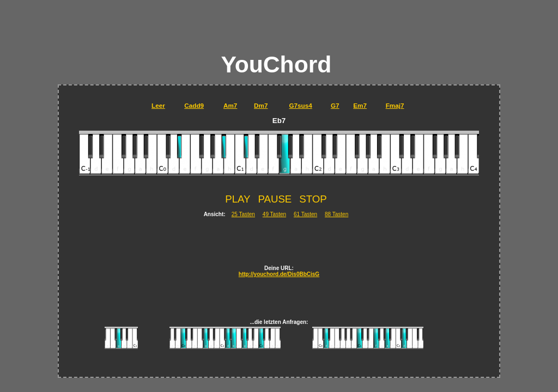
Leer (158, 105)
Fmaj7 (395, 105)
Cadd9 (194, 105)
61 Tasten (305, 214)
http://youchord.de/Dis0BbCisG (279, 274)
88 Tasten (336, 214)
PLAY (238, 199)
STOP (313, 199)
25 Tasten (243, 214)
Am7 (230, 105)
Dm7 (261, 105)
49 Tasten (274, 214)
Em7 (360, 105)
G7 (335, 105)
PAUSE (275, 199)
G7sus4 (300, 105)
